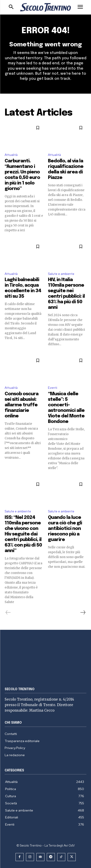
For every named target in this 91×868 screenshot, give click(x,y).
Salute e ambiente (61, 274)
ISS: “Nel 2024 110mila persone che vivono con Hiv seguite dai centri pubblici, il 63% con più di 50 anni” (23, 534)
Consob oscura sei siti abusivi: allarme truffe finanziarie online (22, 405)
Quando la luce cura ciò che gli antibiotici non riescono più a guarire (65, 529)
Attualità (11, 155)
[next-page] (83, 612)
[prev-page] (8, 612)
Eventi (53, 388)
